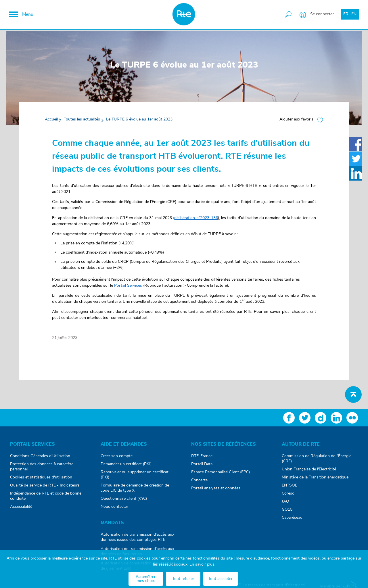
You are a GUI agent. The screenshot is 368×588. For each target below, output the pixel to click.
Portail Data (202, 468)
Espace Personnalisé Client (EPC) (221, 476)
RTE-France (202, 459)
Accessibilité (21, 510)
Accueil (53, 123)
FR (345, 15)
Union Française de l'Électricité (309, 473)
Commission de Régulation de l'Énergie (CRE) (317, 462)
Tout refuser (183, 579)
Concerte (199, 484)
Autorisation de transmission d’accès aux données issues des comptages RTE (137, 541)
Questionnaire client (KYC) (124, 502)
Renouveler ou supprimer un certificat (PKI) (135, 478)
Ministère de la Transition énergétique (315, 481)
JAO (285, 505)
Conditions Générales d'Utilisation (40, 459)
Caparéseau (292, 521)
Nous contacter (114, 510)
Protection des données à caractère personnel (42, 470)
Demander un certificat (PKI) (126, 468)
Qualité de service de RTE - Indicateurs (45, 489)
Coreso (288, 497)
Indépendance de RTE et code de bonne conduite (46, 499)
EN (353, 15)
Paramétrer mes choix (146, 579)
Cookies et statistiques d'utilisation (41, 481)
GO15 (287, 513)
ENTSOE (290, 489)
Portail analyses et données (216, 492)
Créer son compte (117, 459)
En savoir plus (202, 564)
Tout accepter (220, 579)
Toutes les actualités (84, 123)
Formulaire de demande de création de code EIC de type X (135, 491)
